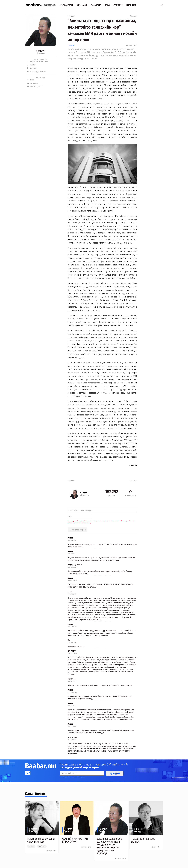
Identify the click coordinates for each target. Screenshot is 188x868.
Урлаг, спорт (96, 5)
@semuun (41, 53)
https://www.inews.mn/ (37, 62)
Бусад (107, 5)
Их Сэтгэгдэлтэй (35, 87)
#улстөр (31, 846)
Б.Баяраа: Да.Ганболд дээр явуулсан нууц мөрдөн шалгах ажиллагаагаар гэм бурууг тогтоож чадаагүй (109, 846)
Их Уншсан (33, 83)
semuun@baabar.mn (37, 72)
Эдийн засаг (82, 5)
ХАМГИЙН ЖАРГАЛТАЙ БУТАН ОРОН (75, 840)
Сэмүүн (72, 45)
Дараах (134, 16)
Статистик (118, 5)
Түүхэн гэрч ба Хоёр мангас (143, 840)
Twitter (31, 65)
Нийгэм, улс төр (67, 5)
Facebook (32, 68)
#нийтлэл (42, 846)
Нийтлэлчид (131, 5)
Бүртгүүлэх (115, 773)
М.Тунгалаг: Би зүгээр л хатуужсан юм (41, 840)
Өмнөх (71, 16)
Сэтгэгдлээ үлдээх (78, 530)
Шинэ (31, 80)
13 (136, 45)
